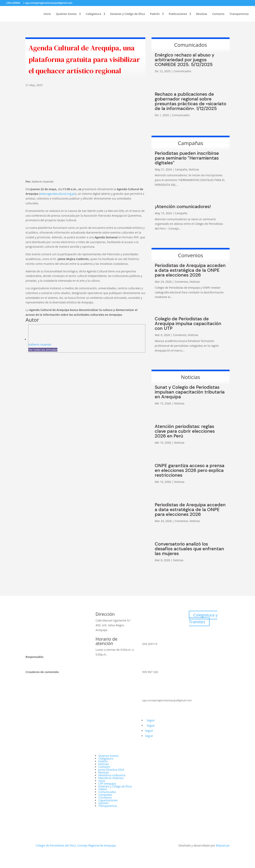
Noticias (194, 169)
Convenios (181, 282)
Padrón (155, 14)
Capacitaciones (108, 800)
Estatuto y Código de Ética (127, 14)
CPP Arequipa (107, 784)
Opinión (103, 803)
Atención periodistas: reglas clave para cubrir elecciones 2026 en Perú (185, 431)
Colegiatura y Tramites (203, 618)
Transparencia (239, 14)
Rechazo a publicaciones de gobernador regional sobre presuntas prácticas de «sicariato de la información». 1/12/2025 (190, 101)
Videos (103, 789)
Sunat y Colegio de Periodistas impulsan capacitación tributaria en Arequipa (190, 392)
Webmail (201, 633)
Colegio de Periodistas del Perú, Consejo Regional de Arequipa (75, 845)
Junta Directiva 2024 (111, 770)
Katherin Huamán (40, 344)
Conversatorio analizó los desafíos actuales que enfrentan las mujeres (189, 549)
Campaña (181, 169)
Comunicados (182, 71)
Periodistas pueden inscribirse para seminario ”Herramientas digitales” (187, 158)
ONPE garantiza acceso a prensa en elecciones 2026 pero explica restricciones (190, 470)
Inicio (47, 14)
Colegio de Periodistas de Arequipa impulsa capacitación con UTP (188, 323)
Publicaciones (178, 14)
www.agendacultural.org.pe (57, 194)
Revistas (202, 14)
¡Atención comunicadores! (183, 207)
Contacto (218, 14)
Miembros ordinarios (112, 775)
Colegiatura (94, 14)
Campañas (105, 795)
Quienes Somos (66, 14)
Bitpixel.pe (223, 845)
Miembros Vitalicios (111, 778)
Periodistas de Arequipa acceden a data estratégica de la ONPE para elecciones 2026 (190, 270)
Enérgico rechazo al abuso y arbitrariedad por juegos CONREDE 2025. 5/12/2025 (184, 60)
